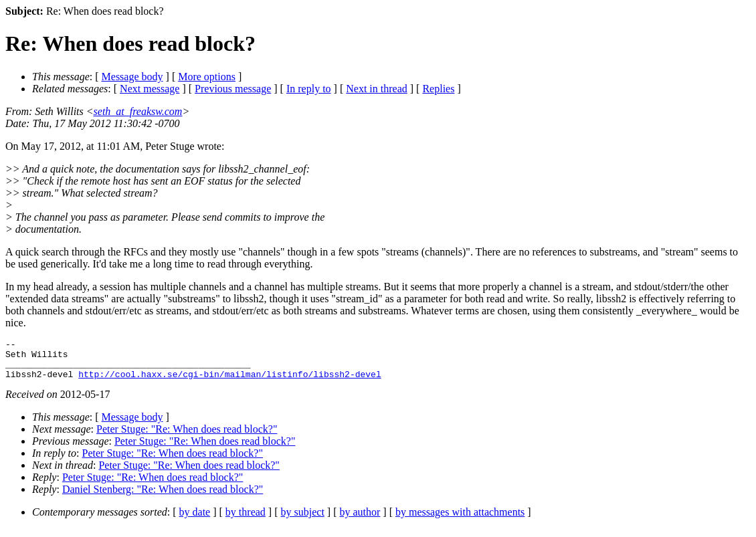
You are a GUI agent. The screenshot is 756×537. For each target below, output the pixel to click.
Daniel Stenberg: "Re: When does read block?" (163, 497)
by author (360, 520)
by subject (303, 520)
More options (207, 77)
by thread (246, 520)
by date (195, 520)
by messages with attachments (460, 520)
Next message (150, 89)
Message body (132, 77)
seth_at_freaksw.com (138, 111)
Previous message (233, 89)
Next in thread (377, 89)
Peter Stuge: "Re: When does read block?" (187, 437)
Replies (438, 89)
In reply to (309, 89)
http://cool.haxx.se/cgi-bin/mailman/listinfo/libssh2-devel (229, 382)
